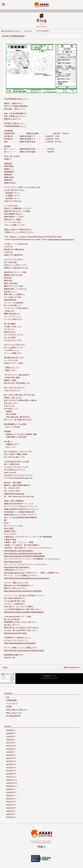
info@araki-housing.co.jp (14, 494)
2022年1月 (10, 739)
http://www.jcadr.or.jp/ (13, 562)
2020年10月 (10, 786)
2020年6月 (10, 798)
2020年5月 (10, 802)
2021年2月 (10, 774)
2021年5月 (10, 764)
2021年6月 (10, 761)
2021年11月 (10, 746)
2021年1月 (10, 777)
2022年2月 (10, 736)
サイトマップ (34, 841)
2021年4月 (10, 767)
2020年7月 (10, 795)
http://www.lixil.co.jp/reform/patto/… (19, 551)
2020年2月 (10, 811)
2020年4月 (10, 805)
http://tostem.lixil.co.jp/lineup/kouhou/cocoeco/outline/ (27, 578)
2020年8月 (10, 792)
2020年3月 (10, 808)
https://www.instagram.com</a (61, 239)
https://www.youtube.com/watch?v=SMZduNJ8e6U (24, 556)
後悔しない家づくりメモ (14, 713)
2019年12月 (10, 817)
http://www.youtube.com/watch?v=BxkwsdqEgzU (24, 612)
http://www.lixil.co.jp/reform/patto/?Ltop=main (23, 553)
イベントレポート (12, 703)
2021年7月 (10, 758)
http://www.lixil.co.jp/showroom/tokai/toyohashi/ (24, 650)
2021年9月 (10, 752)
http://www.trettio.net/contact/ (17, 567)
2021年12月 (10, 742)
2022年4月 (10, 730)
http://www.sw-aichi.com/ (14, 573)
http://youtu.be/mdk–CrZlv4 (15, 633)
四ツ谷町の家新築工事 (13, 716)
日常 (8, 697)
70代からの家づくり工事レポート (17, 710)
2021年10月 (10, 749)
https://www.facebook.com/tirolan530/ (20, 643)
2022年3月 (10, 733)
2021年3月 (10, 770)
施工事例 (9, 706)
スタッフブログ (28, 31)
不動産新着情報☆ (12, 700)
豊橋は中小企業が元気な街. (72, 667)
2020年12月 (10, 780)
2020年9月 (10, 789)
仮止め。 (6, 667)
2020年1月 (10, 814)
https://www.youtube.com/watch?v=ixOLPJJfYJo (23, 591)
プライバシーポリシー (46, 841)
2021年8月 (10, 755)
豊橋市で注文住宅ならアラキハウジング (11, 31)
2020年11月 (10, 783)
